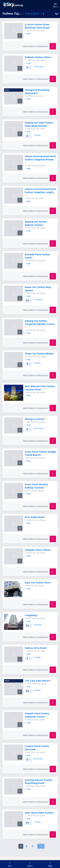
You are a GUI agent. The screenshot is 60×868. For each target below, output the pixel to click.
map (28, 33)
